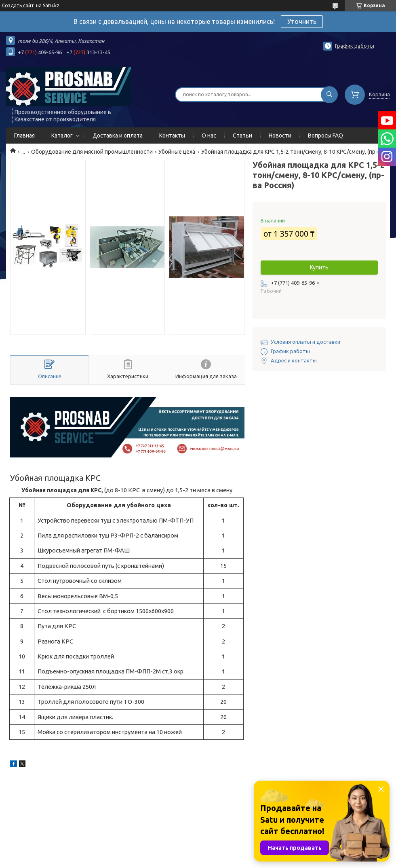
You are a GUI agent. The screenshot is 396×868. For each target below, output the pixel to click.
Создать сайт (18, 5)
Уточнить (302, 21)
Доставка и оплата (118, 135)
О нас (209, 135)
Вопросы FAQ (325, 135)
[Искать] (329, 95)
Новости (280, 135)
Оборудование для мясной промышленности (92, 152)
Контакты (172, 135)
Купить (319, 267)
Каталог (62, 135)
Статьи (242, 135)
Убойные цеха (177, 152)
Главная (24, 135)
